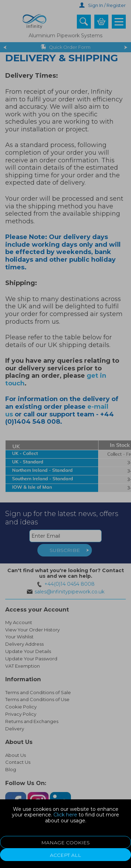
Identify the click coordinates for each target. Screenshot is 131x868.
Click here (65, 815)
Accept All (65, 855)
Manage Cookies (65, 843)
